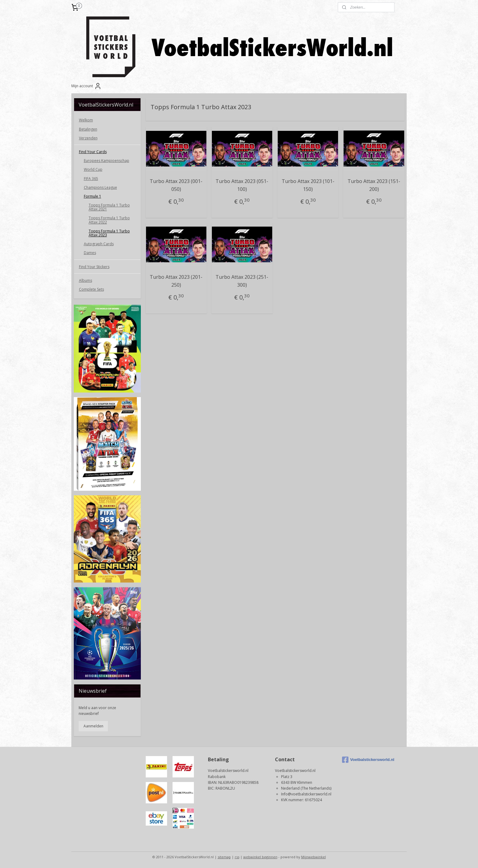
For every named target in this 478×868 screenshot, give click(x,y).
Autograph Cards (99, 244)
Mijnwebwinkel (314, 857)
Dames (90, 253)
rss (237, 857)
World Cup (93, 169)
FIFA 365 (91, 179)
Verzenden (88, 138)
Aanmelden (93, 726)
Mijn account (86, 86)
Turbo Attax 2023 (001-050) (176, 185)
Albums (86, 280)
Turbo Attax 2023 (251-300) (242, 281)
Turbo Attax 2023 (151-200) (374, 185)
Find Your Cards (93, 152)
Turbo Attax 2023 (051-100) (242, 185)
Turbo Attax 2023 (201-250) (176, 281)
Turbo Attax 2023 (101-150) (308, 185)
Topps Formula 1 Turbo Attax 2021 (109, 207)
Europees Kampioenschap (107, 161)
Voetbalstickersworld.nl (368, 760)
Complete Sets (91, 289)
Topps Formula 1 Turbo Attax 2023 (109, 233)
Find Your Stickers (94, 267)
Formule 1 (93, 196)
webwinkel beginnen (260, 857)
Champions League (100, 187)
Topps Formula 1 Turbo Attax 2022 (109, 220)
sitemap (224, 857)
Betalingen (88, 129)
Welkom (86, 120)
